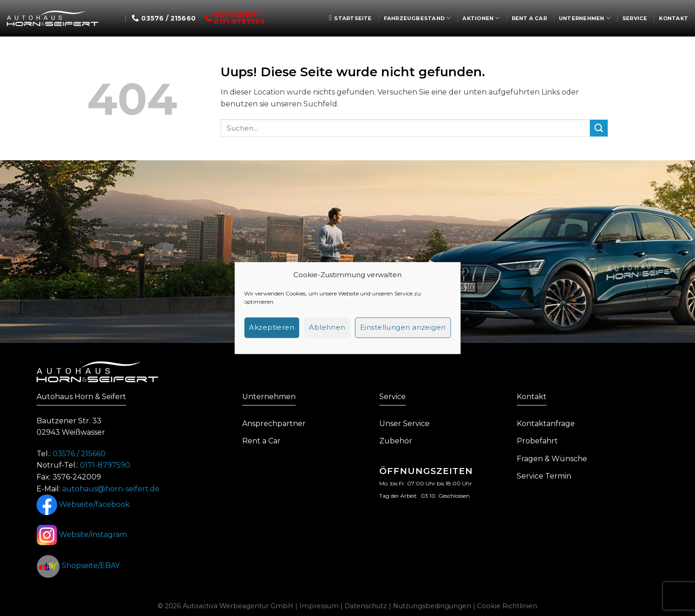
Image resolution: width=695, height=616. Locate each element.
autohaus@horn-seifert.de (111, 489)
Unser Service (404, 424)
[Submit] (599, 128)
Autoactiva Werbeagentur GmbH (238, 606)
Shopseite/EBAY (78, 566)
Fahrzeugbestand (417, 18)
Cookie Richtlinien (507, 606)
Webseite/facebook (83, 504)
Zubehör (396, 441)
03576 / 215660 (79, 454)
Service (635, 18)
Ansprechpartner (274, 424)
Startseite (350, 18)
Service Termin (544, 476)
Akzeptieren (272, 327)
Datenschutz (366, 606)
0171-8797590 (105, 465)
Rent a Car (529, 18)
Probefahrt (537, 441)
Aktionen (481, 18)
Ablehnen (327, 327)
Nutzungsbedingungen (432, 606)
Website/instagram (82, 534)
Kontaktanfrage (546, 424)
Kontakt (674, 18)
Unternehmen (585, 18)
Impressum (319, 606)
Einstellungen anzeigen (403, 327)
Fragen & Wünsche (552, 459)
